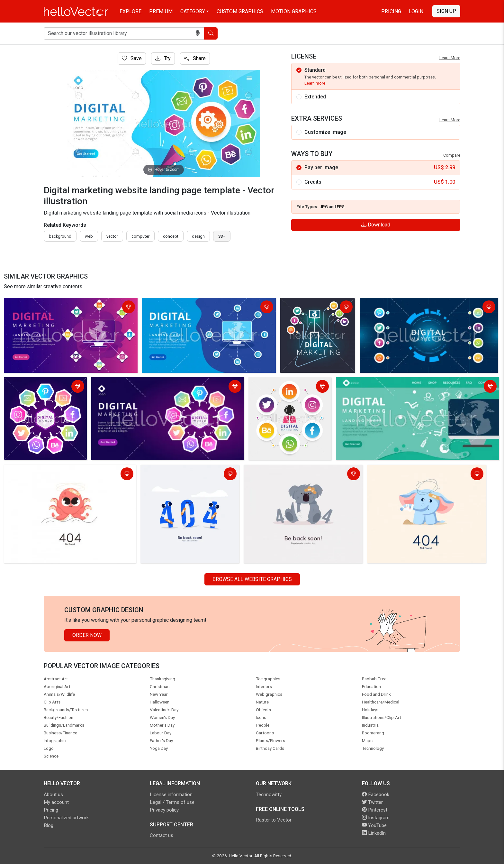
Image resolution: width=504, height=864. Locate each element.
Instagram (376, 818)
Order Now (87, 635)
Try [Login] (163, 58)
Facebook (376, 795)
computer (140, 236)
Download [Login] (376, 225)
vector (112, 236)
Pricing (391, 11)
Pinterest (375, 810)
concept (171, 236)
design (198, 236)
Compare (452, 155)
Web (89, 236)
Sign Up (446, 11)
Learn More (450, 58)
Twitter (372, 802)
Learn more (315, 83)
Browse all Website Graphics (252, 579)
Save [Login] (132, 58)
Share (195, 58)
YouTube (374, 825)
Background (60, 236)
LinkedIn (374, 833)
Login (416, 11)
